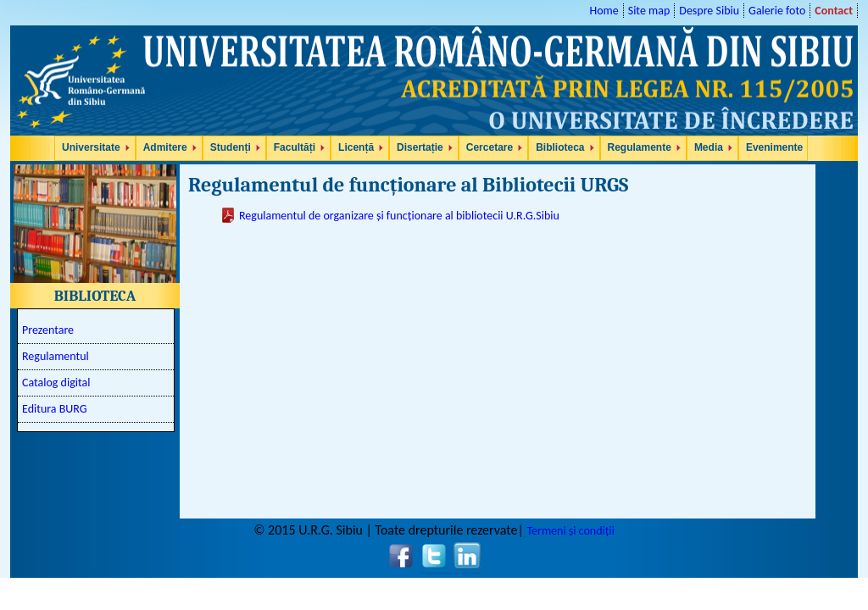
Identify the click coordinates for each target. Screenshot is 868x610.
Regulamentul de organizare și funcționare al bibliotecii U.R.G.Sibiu (399, 216)
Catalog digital (56, 383)
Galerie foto (777, 11)
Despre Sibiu (709, 11)
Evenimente (774, 147)
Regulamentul (56, 356)
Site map (649, 11)
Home (604, 11)
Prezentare (48, 330)
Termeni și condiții (570, 531)
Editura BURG (55, 409)
